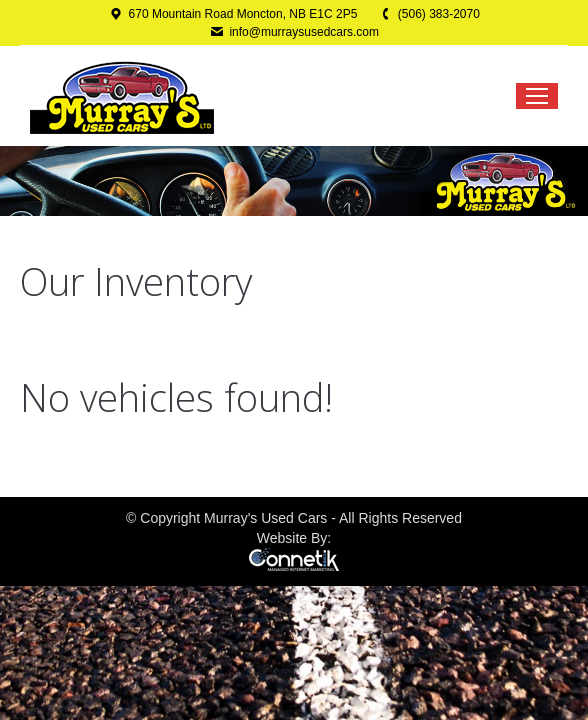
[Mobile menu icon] (537, 96)
